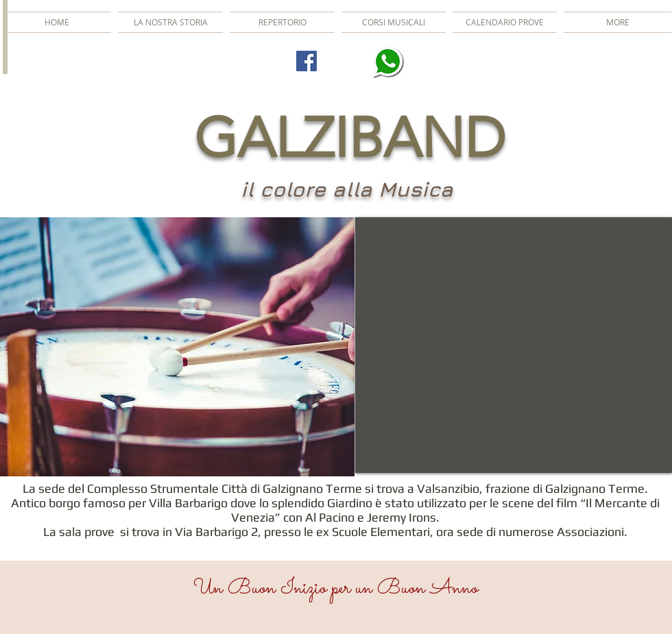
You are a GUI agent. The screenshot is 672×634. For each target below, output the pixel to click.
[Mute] (115, 618)
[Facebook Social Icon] (307, 61)
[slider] (130, 618)
